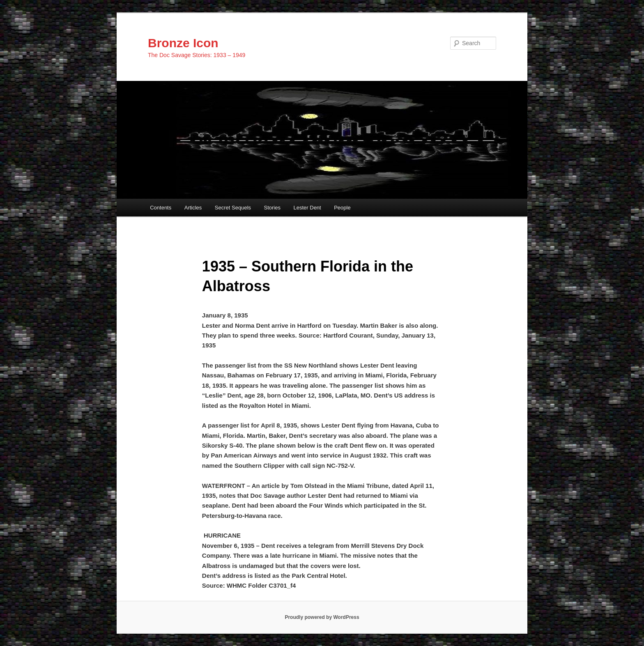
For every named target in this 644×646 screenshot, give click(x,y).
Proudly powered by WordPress (322, 617)
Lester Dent (307, 208)
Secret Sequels (233, 208)
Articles (193, 208)
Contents (161, 208)
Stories (272, 208)
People (342, 208)
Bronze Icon (183, 43)
